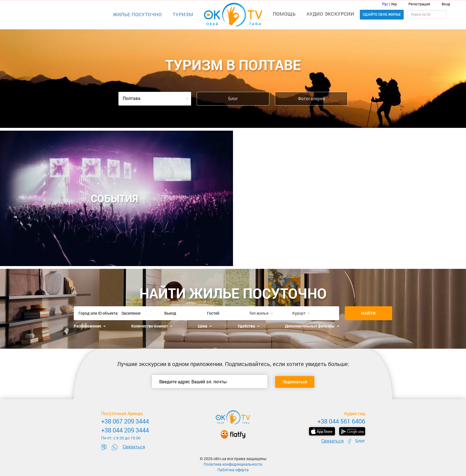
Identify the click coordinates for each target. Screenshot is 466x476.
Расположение (90, 326)
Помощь (284, 14)
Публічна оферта (233, 470)
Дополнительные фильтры (312, 326)
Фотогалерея (311, 98)
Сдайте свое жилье (382, 14)
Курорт (301, 313)
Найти (368, 313)
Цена (205, 326)
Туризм (183, 14)
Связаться (134, 447)
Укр (394, 4)
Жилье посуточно (137, 14)
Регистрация (416, 4)
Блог (233, 98)
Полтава (155, 98)
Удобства (249, 326)
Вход (443, 4)
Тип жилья (261, 313)
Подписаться (295, 382)
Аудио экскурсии (330, 14)
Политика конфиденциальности (233, 464)
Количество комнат (152, 326)
